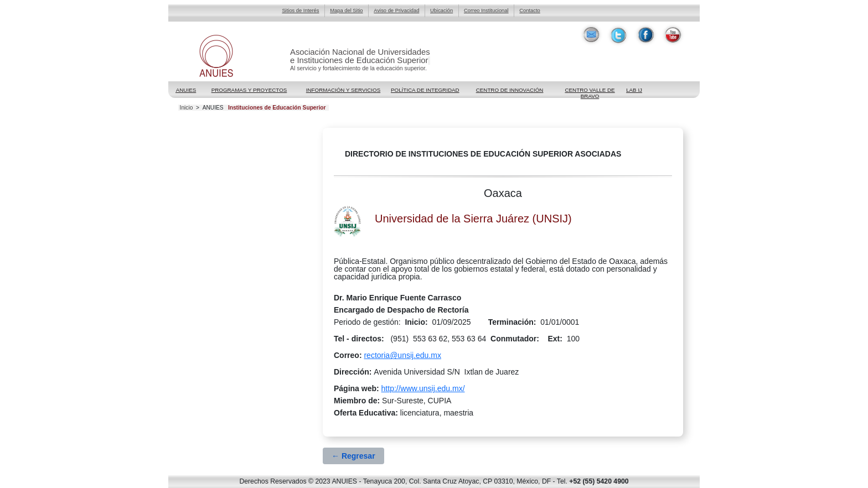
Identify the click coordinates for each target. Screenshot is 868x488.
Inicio (187, 108)
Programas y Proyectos (249, 90)
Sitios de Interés (300, 11)
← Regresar (353, 456)
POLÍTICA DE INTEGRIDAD (425, 90)
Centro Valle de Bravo (590, 90)
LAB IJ (634, 90)
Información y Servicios (343, 90)
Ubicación (441, 11)
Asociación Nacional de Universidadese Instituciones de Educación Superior (360, 56)
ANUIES (213, 108)
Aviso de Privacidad (396, 11)
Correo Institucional (486, 11)
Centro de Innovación (510, 90)
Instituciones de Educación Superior (277, 108)
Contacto (529, 11)
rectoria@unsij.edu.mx (402, 355)
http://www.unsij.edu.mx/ (423, 388)
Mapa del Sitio (346, 11)
